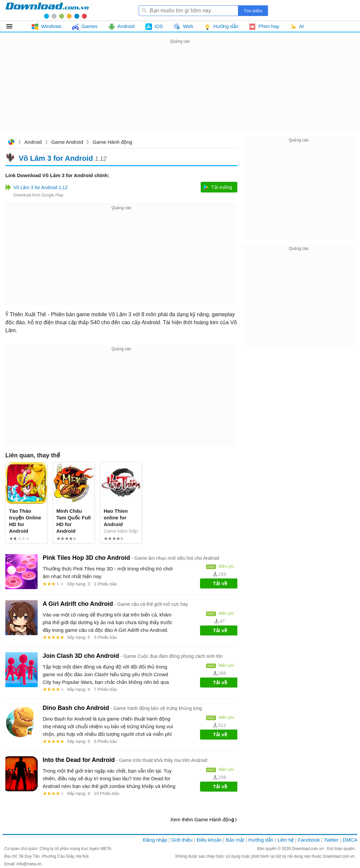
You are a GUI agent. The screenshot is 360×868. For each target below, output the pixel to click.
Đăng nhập (155, 840)
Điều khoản (209, 840)
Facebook (309, 840)
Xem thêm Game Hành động (202, 819)
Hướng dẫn (261, 840)
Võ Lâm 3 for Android (56, 158)
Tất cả (13, 26)
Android (33, 142)
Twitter (331, 840)
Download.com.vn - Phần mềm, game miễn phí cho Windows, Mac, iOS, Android (47, 10)
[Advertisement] (180, 92)
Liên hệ (285, 840)
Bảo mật (235, 840)
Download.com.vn (11, 143)
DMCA (350, 840)
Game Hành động (112, 142)
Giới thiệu (182, 840)
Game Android (67, 142)
